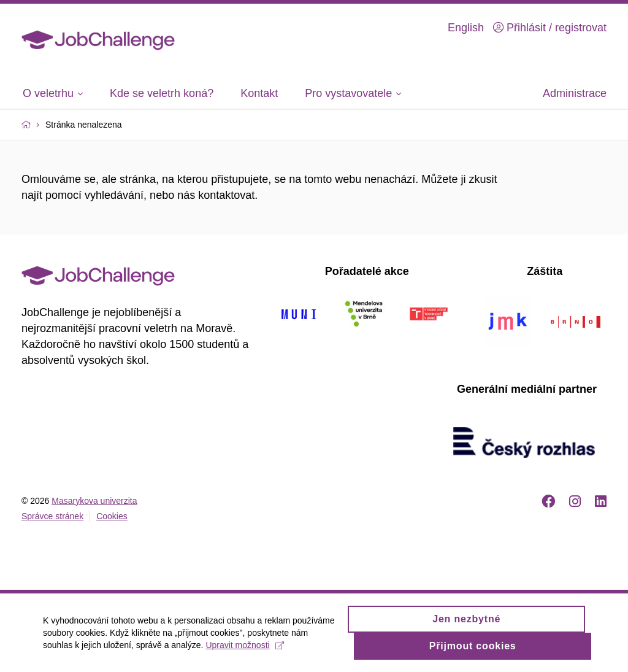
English (466, 28)
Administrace (575, 93)
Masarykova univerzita (94, 501)
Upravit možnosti (244, 651)
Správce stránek (52, 516)
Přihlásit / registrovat (550, 28)
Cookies (112, 516)
